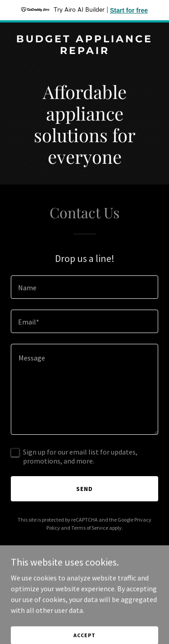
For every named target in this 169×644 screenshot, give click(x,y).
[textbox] (84, 287)
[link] (84, 51)
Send (84, 489)
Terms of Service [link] (90, 528)
